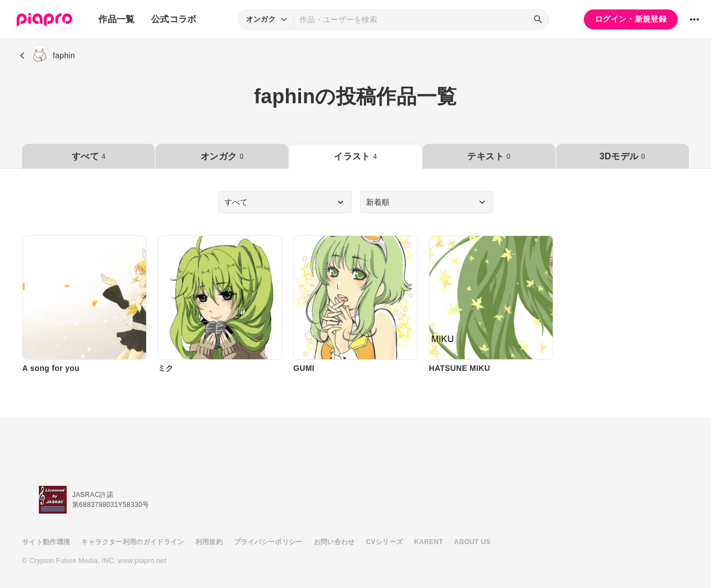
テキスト (489, 156)
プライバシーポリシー (268, 542)
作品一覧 (116, 19)
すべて (89, 156)
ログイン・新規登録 (631, 19)
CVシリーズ (385, 542)
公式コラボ (174, 19)
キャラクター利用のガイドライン (132, 542)
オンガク (222, 156)
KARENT (429, 542)
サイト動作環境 (46, 542)
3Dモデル (622, 156)
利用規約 (209, 542)
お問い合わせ (334, 542)
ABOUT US (472, 542)
